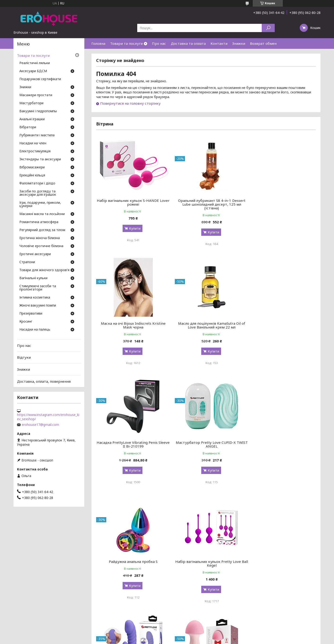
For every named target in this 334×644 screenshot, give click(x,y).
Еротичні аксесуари (35, 254)
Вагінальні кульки (33, 278)
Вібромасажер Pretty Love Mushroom (131, 565)
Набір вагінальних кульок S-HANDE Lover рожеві (131, 202)
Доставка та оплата (188, 43)
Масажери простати (36, 95)
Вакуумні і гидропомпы (38, 111)
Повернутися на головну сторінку (130, 103)
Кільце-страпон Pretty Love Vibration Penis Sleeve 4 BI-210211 (281, 567)
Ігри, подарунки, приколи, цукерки (40, 204)
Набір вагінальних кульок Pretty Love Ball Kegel (206, 444)
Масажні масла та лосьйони (42, 214)
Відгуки (24, 357)
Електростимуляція (35, 151)
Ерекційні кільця (32, 175)
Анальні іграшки (32, 119)
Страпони (27, 262)
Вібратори (28, 127)
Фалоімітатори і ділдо (37, 183)
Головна (98, 43)
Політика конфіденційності (201, 639)
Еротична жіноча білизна (40, 238)
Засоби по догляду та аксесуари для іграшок (38, 193)
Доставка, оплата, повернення (44, 381)
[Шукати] (268, 28)
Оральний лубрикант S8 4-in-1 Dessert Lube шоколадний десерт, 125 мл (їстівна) (206, 204)
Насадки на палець (35, 330)
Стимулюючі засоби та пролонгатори (38, 288)
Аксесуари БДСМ (33, 71)
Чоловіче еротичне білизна (41, 246)
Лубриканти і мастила (37, 135)
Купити (133, 228)
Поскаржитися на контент (163, 639)
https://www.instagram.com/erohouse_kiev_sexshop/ (48, 417)
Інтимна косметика (35, 298)
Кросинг (26, 322)
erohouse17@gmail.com (40, 425)
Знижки (239, 43)
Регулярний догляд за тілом (42, 230)
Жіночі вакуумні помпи (38, 306)
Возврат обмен (263, 43)
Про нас (159, 43)
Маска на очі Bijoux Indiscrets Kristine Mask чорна (281, 202)
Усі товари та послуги (294, 619)
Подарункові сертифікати (40, 79)
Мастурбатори (31, 103)
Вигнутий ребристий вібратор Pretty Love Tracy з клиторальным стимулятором (281, 446)
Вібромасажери (32, 167)
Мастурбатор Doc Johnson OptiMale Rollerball (206, 567)
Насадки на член (33, 143)
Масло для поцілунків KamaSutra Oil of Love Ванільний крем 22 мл (131, 325)
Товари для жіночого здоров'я (44, 270)
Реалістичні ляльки (35, 63)
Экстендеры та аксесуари (40, 159)
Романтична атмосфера (39, 222)
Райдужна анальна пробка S (131, 442)
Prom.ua (190, 635)
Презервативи (31, 314)
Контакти (219, 43)
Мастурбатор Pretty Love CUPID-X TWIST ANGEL (281, 325)
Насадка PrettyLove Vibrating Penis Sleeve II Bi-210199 (206, 325)
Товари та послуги (126, 43)
